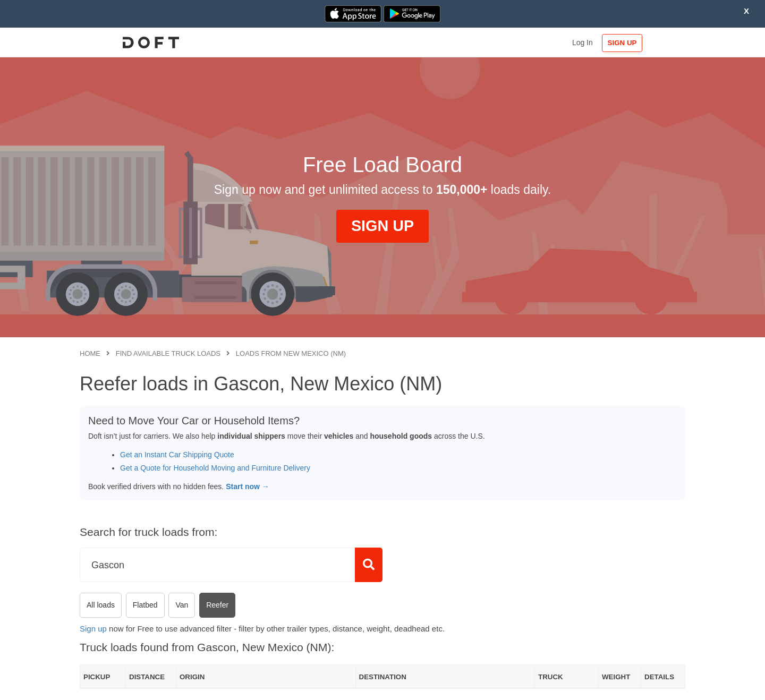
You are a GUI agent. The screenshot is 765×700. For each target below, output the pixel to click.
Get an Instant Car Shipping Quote (177, 455)
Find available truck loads (168, 353)
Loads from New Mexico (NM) (291, 353)
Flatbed (145, 605)
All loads (101, 605)
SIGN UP (651, 43)
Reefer (217, 605)
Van (182, 605)
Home (90, 353)
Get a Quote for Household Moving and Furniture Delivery (215, 468)
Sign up (93, 629)
